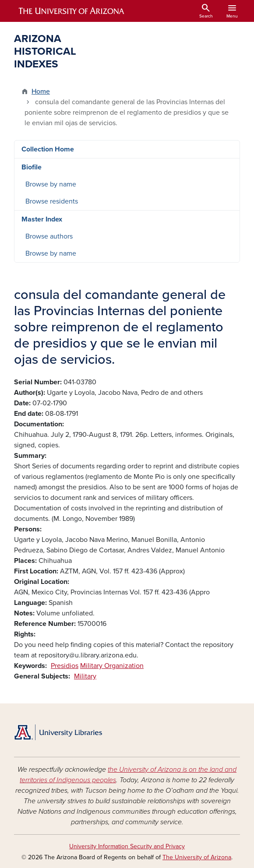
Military (85, 676)
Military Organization (112, 666)
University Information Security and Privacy (127, 846)
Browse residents (52, 201)
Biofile (32, 167)
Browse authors (49, 236)
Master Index (42, 219)
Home (41, 91)
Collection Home (48, 149)
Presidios (65, 666)
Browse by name (51, 184)
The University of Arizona (197, 857)
